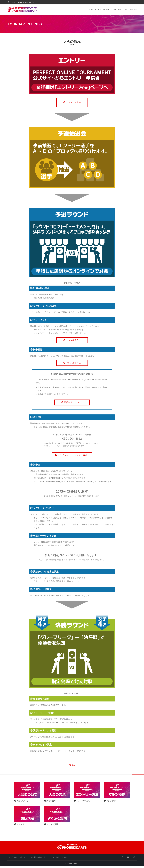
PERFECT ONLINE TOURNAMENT (21, 2)
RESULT (133, 11)
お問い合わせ (37, 859)
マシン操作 (110, 802)
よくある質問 (51, 826)
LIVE (125, 11)
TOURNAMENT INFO (112, 11)
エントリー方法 (82, 802)
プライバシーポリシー (18, 859)
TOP (91, 11)
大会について (21, 802)
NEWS (98, 11)
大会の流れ (50, 802)
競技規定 (19, 826)
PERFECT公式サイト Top (57, 859)
